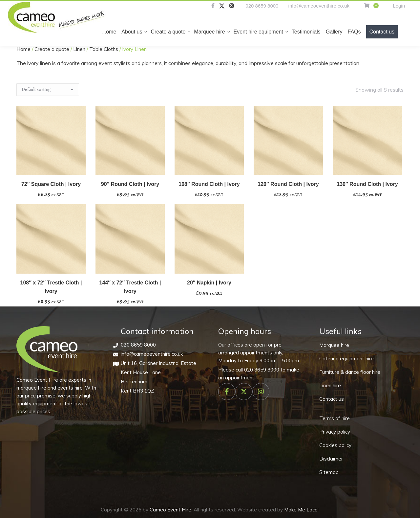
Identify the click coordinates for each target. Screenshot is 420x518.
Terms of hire (335, 418)
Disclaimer (331, 459)
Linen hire (330, 385)
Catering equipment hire (346, 359)
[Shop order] (48, 90)
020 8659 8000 (262, 6)
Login (399, 6)
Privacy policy (335, 432)
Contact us (332, 399)
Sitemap (329, 472)
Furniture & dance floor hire (350, 372)
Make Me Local (301, 510)
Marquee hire (334, 345)
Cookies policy (335, 445)
